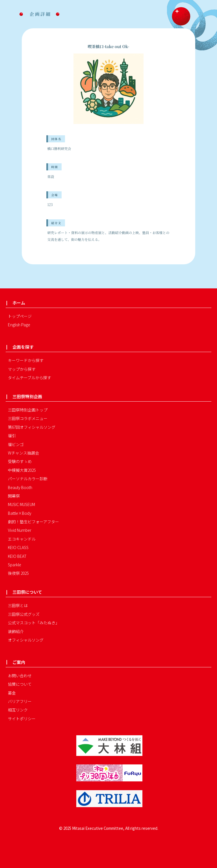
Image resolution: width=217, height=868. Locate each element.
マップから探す (22, 369)
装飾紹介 (16, 631)
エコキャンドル (22, 539)
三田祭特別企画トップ (28, 410)
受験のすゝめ (20, 461)
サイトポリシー (22, 719)
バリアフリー (20, 701)
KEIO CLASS (18, 547)
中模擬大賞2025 (22, 470)
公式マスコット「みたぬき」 (34, 623)
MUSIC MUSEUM (21, 504)
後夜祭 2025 (18, 573)
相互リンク (18, 710)
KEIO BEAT (17, 556)
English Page (19, 325)
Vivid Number (20, 530)
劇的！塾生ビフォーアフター (33, 522)
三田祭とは (18, 605)
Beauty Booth (20, 487)
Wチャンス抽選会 (23, 453)
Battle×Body (20, 513)
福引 (12, 436)
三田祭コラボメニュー (28, 418)
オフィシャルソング (26, 640)
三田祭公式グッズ (24, 614)
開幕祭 (14, 496)
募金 (12, 693)
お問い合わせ (20, 676)
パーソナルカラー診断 (28, 479)
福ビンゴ (16, 444)
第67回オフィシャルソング (32, 427)
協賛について (20, 684)
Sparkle (15, 565)
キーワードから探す (26, 360)
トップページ (20, 316)
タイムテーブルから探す (30, 378)
